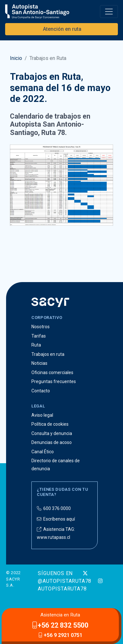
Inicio (16, 58)
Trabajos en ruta (48, 354)
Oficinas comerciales (52, 372)
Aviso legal (42, 415)
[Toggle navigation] (109, 12)
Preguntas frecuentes (54, 381)
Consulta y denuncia (52, 433)
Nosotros (41, 327)
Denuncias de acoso (52, 442)
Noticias (39, 363)
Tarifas (39, 336)
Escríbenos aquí (56, 519)
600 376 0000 (54, 508)
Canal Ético (43, 452)
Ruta (36, 345)
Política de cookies (50, 424)
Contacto (41, 391)
